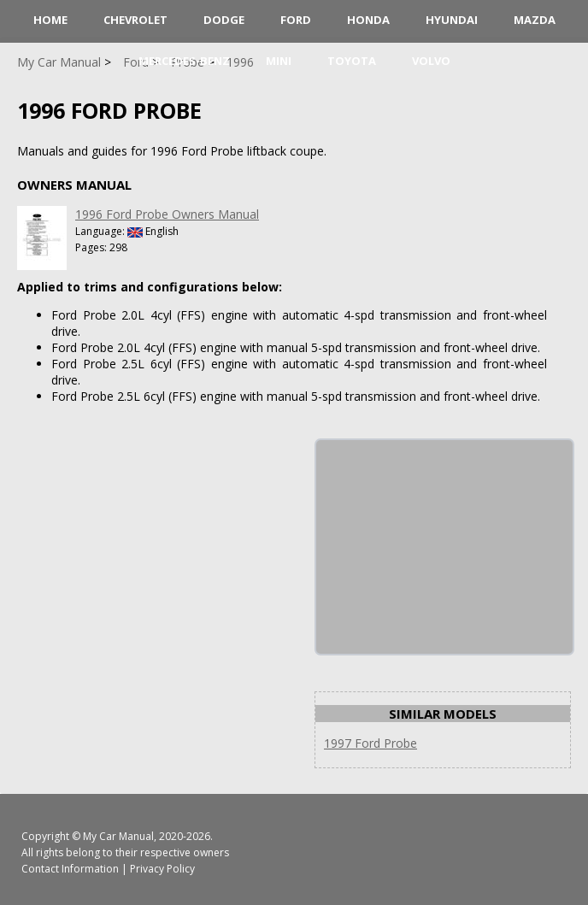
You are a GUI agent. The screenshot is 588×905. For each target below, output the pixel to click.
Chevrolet (135, 20)
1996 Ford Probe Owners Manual (167, 214)
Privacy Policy (162, 869)
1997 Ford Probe (370, 743)
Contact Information (70, 869)
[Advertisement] (444, 547)
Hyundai (452, 20)
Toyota (352, 61)
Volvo (431, 61)
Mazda (535, 20)
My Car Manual (118, 836)
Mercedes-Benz (184, 61)
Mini (279, 61)
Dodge (224, 20)
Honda (368, 20)
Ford (296, 20)
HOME (50, 20)
